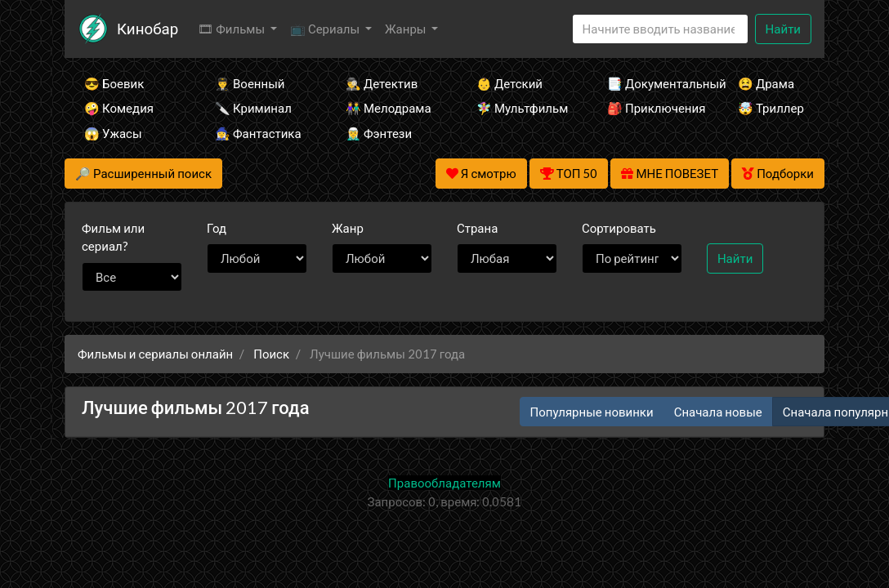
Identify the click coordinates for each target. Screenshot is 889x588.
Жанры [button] (407, 29)
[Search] (660, 29)
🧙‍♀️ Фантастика (258, 133)
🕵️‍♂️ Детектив (382, 83)
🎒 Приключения (650, 108)
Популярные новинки (592, 412)
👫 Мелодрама (389, 108)
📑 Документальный (650, 83)
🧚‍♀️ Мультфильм (520, 108)
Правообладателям (444, 483)
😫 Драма (766, 83)
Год (217, 228)
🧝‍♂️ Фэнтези (379, 133)
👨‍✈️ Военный (250, 83)
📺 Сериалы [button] (326, 29)
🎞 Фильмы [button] (232, 29)
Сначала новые (718, 412)
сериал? (113, 237)
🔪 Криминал (253, 108)
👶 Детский (509, 83)
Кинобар (147, 28)
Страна (477, 228)
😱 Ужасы (113, 133)
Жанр (348, 228)
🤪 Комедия (119, 108)
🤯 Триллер (771, 108)
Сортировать (619, 228)
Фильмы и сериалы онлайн (155, 354)
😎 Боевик (114, 83)
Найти (783, 29)
